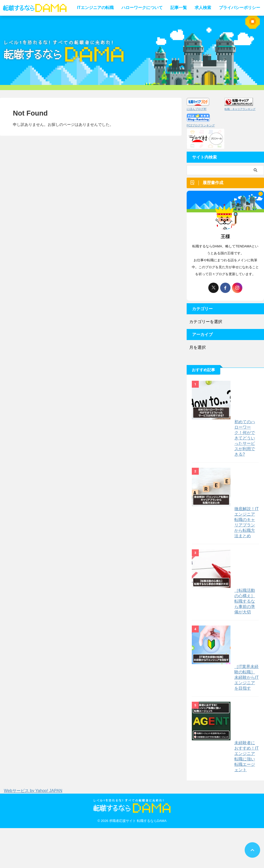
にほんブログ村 (197, 109)
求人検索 (203, 8)
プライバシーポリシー (240, 8)
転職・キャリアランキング (240, 109)
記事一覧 (179, 8)
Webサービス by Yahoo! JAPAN (33, 831)
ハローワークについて (142, 8)
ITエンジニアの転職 (95, 8)
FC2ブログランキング (201, 125)
